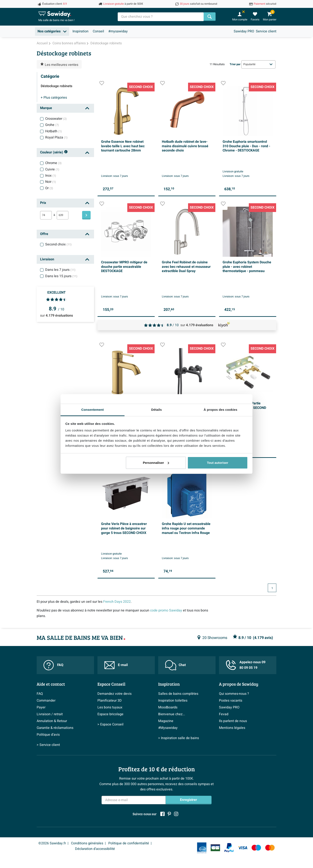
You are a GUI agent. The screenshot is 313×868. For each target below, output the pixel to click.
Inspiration (80, 31)
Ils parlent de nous (233, 721)
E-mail (116, 665)
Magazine (166, 721)
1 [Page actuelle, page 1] (272, 588)
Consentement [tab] (92, 410)
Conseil (98, 31)
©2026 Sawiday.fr (52, 843)
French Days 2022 (117, 602)
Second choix (58, 244)
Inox (51, 176)
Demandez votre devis (114, 694)
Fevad (224, 714)
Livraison (47, 259)
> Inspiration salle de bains (179, 738)
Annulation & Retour (52, 721)
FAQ (53, 665)
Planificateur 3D (110, 701)
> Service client (48, 745)
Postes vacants (231, 701)
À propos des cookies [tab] (220, 410)
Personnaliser (156, 463)
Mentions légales (232, 728)
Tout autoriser (218, 463)
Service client (266, 31)
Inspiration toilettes (173, 701)
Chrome (53, 163)
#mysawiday (118, 31)
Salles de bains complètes (178, 694)
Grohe (52, 125)
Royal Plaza (56, 137)
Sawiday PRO (244, 31)
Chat (175, 665)
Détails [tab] (156, 410)
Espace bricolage (110, 714)
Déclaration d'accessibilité (95, 849)
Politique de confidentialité (129, 843)
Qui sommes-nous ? (234, 694)
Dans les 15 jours (61, 276)
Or (49, 188)
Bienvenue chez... (172, 714)
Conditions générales (87, 843)
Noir (51, 182)
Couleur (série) (54, 153)
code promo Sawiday (166, 610)
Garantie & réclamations (55, 728)
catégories (54, 98)
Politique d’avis (48, 735)
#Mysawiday (168, 728)
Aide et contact (51, 684)
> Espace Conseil (110, 724)
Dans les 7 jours (60, 270)
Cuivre (52, 169)
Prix (43, 203)
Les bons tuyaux (110, 707)
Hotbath (54, 131)
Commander (46, 701)
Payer (41, 707)
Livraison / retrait (50, 714)
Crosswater (56, 119)
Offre (44, 234)
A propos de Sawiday (239, 684)
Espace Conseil (111, 684)
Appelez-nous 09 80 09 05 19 (246, 665)
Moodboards (168, 707)
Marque (46, 108)
